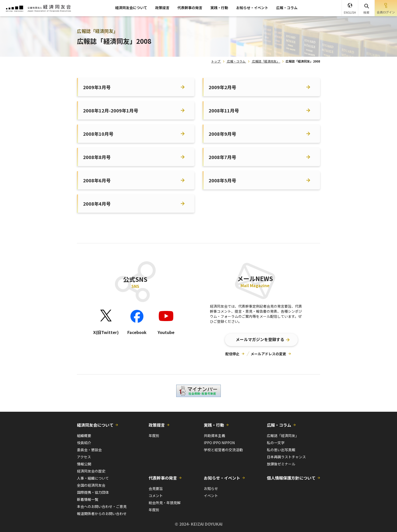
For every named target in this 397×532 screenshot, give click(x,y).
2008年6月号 (97, 180)
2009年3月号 (97, 87)
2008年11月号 (224, 110)
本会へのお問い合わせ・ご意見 (102, 506)
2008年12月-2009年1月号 (111, 110)
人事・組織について (93, 478)
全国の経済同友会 (91, 485)
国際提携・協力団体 (93, 492)
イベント (211, 496)
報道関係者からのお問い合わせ (102, 514)
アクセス (84, 457)
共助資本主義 (214, 436)
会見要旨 (156, 488)
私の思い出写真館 (281, 450)
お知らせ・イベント (252, 8)
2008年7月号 (222, 157)
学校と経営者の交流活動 (223, 450)
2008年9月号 (222, 134)
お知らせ (211, 488)
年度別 (154, 436)
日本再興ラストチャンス (286, 457)
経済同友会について (131, 8)
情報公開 (84, 464)
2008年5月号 (222, 180)
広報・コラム (287, 8)
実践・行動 (219, 8)
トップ (216, 61)
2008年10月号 (98, 134)
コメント (156, 496)
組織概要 (84, 436)
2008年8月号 (97, 157)
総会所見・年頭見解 (165, 503)
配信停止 (232, 354)
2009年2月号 (222, 87)
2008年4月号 (97, 204)
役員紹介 (84, 443)
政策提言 (162, 8)
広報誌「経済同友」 (266, 61)
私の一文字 (276, 443)
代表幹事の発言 (190, 8)
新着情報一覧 (88, 499)
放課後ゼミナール (281, 464)
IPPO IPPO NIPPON (219, 443)
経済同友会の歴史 (91, 471)
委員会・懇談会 (89, 450)
